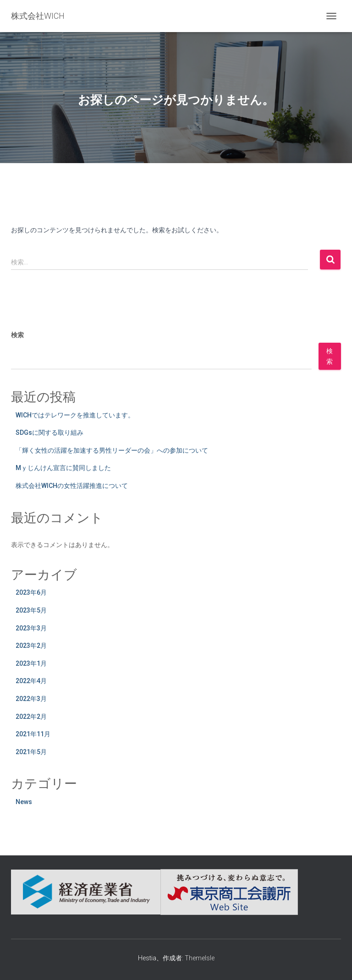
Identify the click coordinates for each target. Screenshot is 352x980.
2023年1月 (31, 663)
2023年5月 (31, 610)
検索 (17, 335)
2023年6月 (31, 592)
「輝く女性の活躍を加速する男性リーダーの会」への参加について (112, 450)
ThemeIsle (200, 958)
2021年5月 (31, 752)
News (24, 802)
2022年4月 (31, 681)
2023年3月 (31, 628)
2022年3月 (31, 699)
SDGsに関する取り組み (49, 433)
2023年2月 (31, 646)
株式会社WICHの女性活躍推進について (72, 486)
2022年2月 (31, 717)
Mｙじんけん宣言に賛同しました (63, 468)
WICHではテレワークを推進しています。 (75, 415)
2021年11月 (33, 734)
